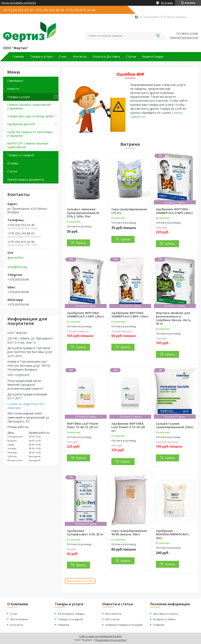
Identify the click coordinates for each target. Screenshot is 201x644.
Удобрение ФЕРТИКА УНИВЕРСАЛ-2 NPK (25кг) (85, 315)
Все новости (113, 614)
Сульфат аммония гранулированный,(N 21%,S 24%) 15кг (83, 213)
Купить (81, 243)
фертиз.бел (15, 258)
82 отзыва (167, 3)
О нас (63, 57)
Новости (13, 89)
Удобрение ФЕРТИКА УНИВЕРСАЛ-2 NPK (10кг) (130, 315)
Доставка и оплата (166, 614)
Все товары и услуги (80, 581)
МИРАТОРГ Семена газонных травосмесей (28, 145)
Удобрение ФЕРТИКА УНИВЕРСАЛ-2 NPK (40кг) (174, 211)
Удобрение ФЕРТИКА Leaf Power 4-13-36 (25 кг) (128, 427)
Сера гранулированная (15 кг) (129, 211)
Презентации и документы (26, 179)
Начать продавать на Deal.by (19, 3)
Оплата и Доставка (106, 57)
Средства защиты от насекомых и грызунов (30, 134)
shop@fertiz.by (17, 267)
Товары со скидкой (21, 155)
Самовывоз (15, 81)
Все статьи (112, 619)
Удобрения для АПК (21, 124)
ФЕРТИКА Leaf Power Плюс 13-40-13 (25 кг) (83, 425)
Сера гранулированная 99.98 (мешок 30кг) (129, 533)
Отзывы (13, 163)
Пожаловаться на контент (111, 640)
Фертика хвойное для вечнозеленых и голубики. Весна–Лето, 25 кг (174, 318)
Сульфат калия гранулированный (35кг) (175, 425)
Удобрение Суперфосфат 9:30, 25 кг (85, 533)
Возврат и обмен (164, 619)
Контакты (80, 57)
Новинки (64, 625)
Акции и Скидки (153, 57)
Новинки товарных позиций (124, 625)
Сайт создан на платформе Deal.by (101, 636)
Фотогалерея (19, 619)
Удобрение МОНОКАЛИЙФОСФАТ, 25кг (173, 534)
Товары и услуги (41, 57)
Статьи (131, 57)
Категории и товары (71, 614)
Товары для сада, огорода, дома (30, 116)
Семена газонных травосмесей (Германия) (29, 106)
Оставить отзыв (187, 33)
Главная (18, 57)
